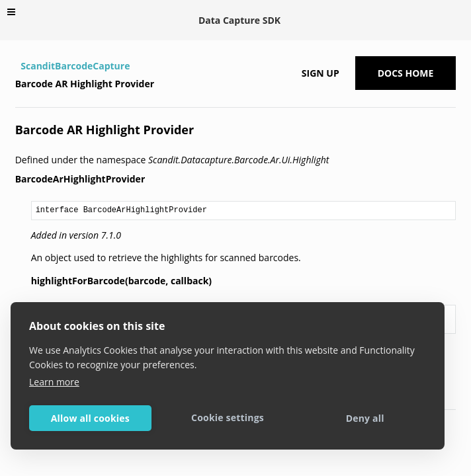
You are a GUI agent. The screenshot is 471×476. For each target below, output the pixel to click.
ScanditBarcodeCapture (75, 66)
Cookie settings (228, 417)
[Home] (17, 66)
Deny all (365, 418)
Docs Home (406, 73)
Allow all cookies (90, 418)
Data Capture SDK (239, 20)
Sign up (321, 73)
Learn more (54, 382)
